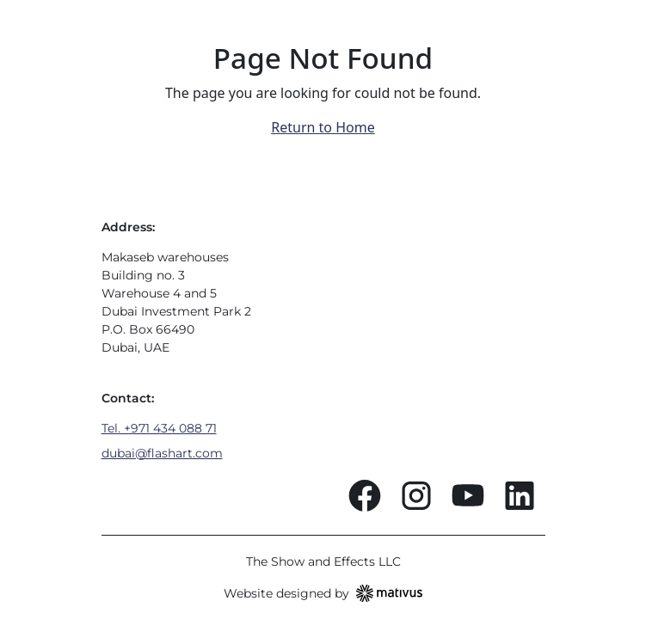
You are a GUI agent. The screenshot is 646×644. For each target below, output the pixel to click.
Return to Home (323, 127)
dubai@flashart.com (162, 453)
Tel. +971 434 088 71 (159, 428)
